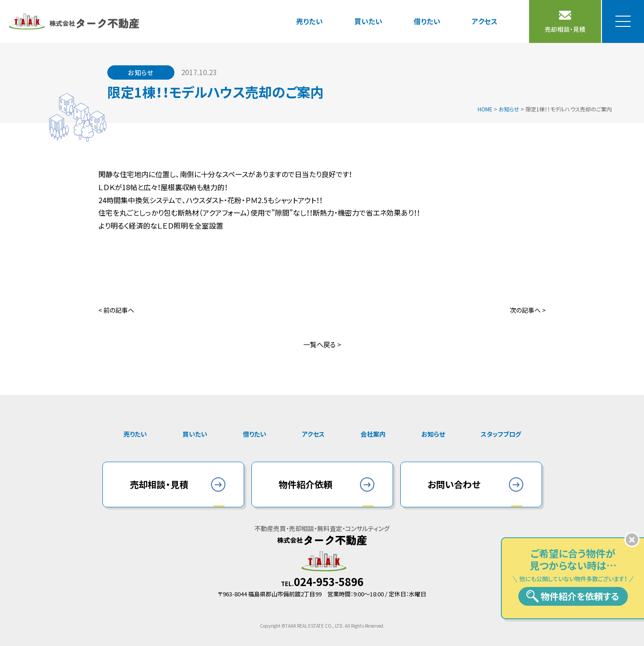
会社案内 (373, 434)
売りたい (309, 21)
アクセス (485, 21)
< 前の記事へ (116, 310)
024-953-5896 (329, 582)
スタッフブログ (501, 434)
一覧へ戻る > (322, 344)
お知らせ (433, 434)
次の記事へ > (528, 310)
